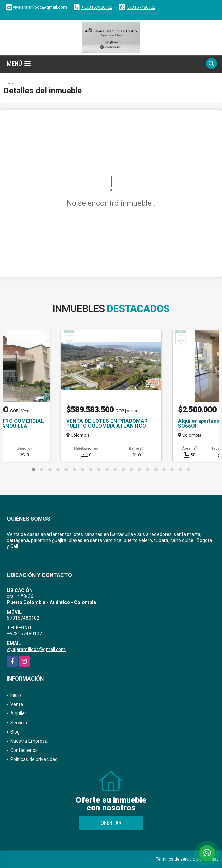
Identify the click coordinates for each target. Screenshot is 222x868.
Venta (17, 704)
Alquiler (18, 713)
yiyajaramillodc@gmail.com (36, 649)
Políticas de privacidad (34, 759)
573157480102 (141, 7)
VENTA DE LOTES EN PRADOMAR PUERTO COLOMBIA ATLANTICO (107, 423)
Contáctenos (24, 750)
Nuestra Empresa (29, 741)
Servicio (19, 723)
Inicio (8, 82)
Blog (15, 732)
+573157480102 (97, 7)
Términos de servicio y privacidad (187, 859)
